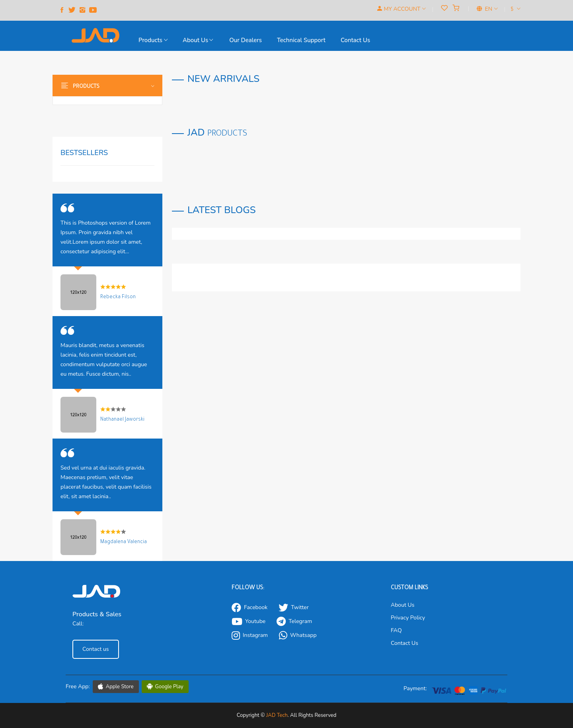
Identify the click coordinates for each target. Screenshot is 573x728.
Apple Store (116, 687)
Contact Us (404, 643)
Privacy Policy (408, 618)
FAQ (396, 630)
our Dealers (246, 40)
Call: (78, 624)
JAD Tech (277, 715)
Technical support (301, 40)
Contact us (355, 40)
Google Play (165, 687)
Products (153, 40)
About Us (198, 40)
